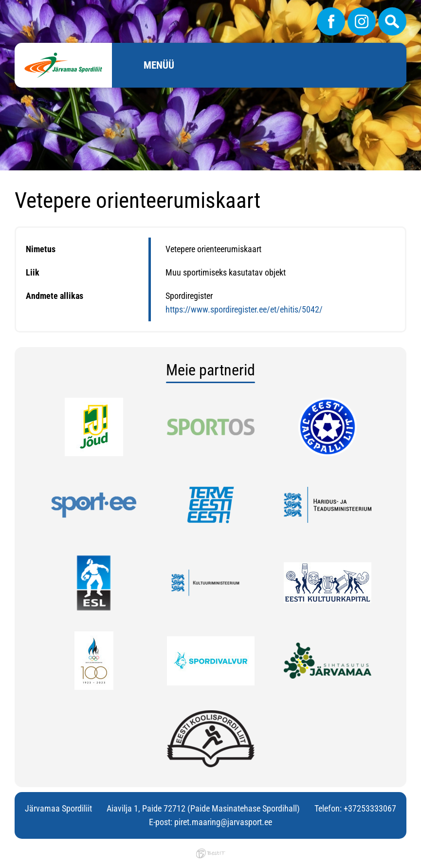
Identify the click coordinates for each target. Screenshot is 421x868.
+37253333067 (370, 808)
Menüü (159, 65)
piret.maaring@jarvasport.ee (223, 822)
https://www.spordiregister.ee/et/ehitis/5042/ (244, 309)
